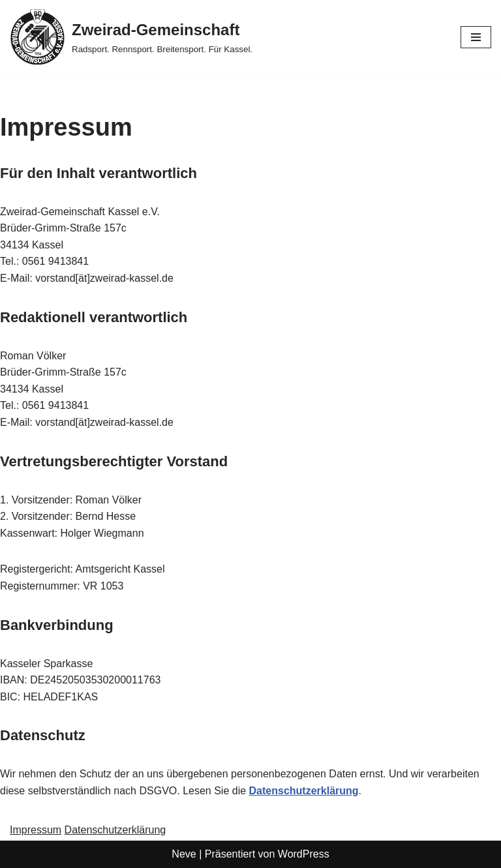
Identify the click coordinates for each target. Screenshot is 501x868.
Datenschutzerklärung (115, 830)
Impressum (36, 830)
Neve (184, 854)
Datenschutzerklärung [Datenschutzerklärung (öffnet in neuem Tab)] (304, 791)
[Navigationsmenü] (476, 37)
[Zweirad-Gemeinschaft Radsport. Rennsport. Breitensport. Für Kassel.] (131, 37)
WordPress (304, 854)
